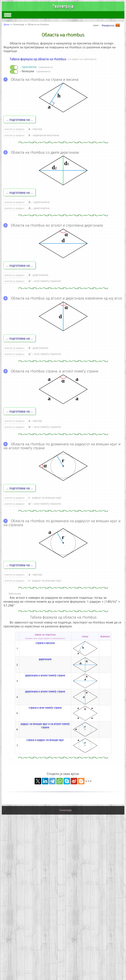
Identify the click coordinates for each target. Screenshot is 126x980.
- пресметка (36, 67)
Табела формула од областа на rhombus (38, 59)
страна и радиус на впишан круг (45, 740)
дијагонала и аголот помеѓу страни (45, 675)
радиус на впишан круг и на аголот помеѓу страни (45, 725)
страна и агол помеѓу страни (45, 707)
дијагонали (45, 659)
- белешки (35, 71)
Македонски (111, 25)
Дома (6, 24)
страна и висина (45, 643)
